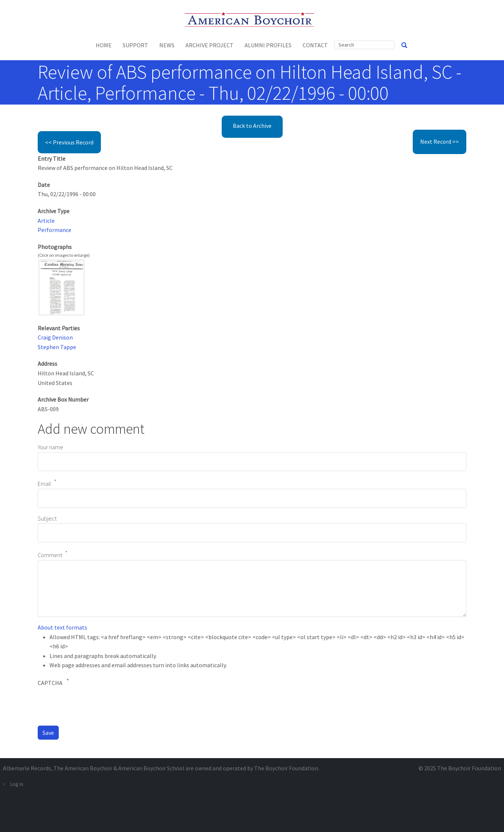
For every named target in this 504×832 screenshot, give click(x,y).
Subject (47, 518)
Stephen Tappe (57, 347)
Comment (50, 555)
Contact (315, 45)
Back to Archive (252, 126)
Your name (50, 447)
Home (104, 45)
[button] (62, 287)
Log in (17, 784)
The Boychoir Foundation (469, 768)
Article (46, 221)
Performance (55, 230)
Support (135, 45)
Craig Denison (55, 337)
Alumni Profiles (268, 45)
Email (44, 484)
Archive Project (210, 45)
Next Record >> (440, 141)
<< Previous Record (69, 142)
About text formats (62, 627)
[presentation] (94, 705)
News (167, 45)
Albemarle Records (27, 768)
